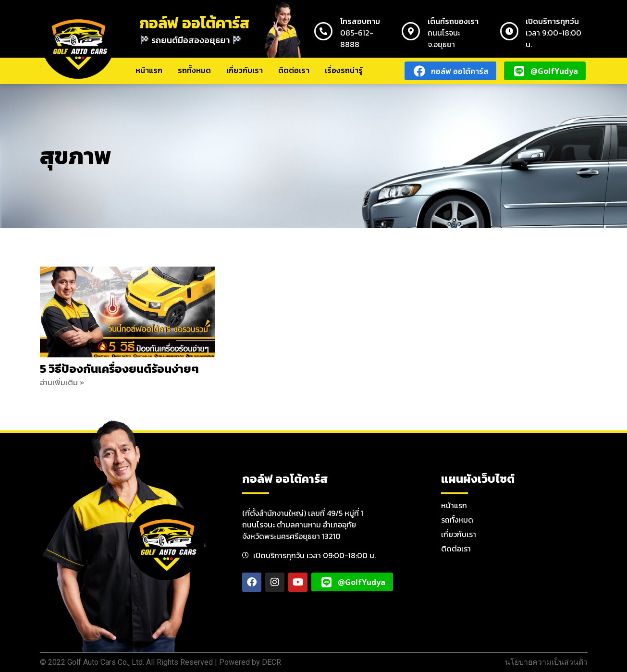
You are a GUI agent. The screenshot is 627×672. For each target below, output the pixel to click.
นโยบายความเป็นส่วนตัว (546, 662)
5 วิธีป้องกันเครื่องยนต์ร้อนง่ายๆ (119, 369)
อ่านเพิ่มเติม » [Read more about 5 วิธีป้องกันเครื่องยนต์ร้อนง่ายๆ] (62, 382)
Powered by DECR (250, 662)
